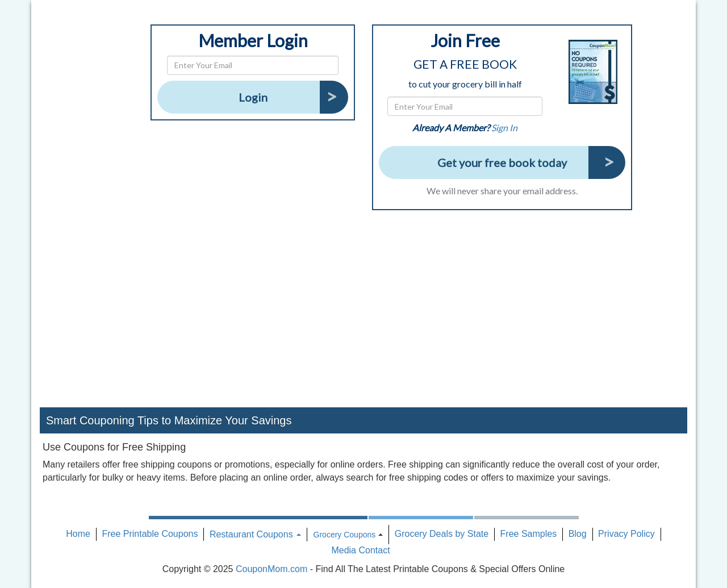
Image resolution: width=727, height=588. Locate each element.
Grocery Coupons (345, 535)
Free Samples (529, 534)
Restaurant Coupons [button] (255, 534)
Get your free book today (502, 162)
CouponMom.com (271, 569)
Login (253, 97)
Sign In (504, 128)
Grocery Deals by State (442, 534)
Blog (578, 534)
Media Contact (360, 550)
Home (78, 534)
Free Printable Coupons (150, 534)
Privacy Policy (626, 534)
